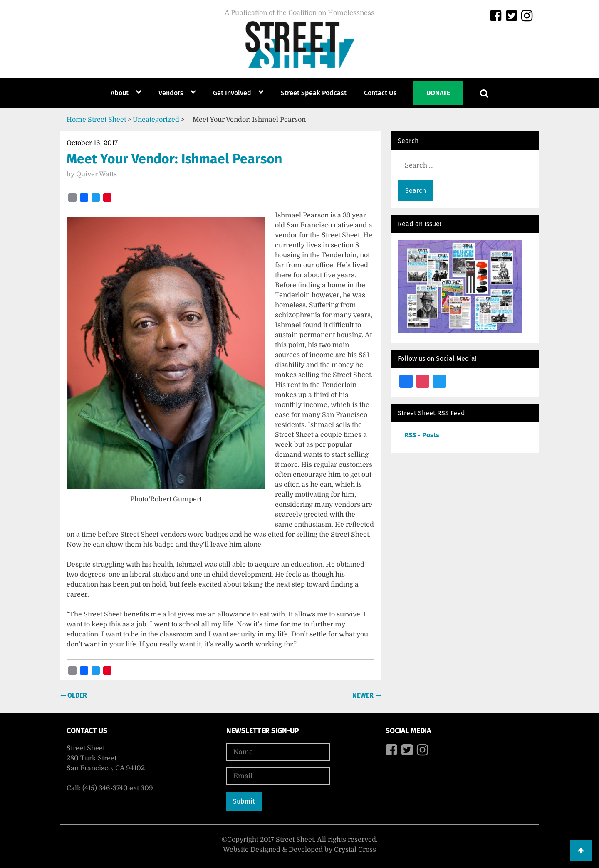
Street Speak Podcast (314, 93)
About (120, 93)
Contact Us (380, 93)
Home (76, 120)
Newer (364, 695)
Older (76, 695)
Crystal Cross (355, 850)
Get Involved (232, 93)
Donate (438, 93)
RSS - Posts (422, 435)
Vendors (171, 93)
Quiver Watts (97, 174)
